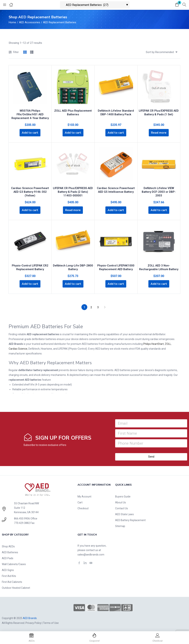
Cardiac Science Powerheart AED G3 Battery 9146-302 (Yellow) (30, 191)
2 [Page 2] (91, 307)
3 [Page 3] (98, 307)
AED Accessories (30, 22)
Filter (14, 52)
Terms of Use (51, 622)
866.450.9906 (22, 518)
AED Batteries (10, 552)
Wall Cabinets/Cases (14, 564)
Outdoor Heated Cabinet (16, 587)
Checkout (83, 508)
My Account (84, 496)
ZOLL (168, 343)
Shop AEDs (8, 546)
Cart (80, 502)
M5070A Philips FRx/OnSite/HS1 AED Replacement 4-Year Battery (30, 114)
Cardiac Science (18, 348)
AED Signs (8, 570)
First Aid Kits (9, 575)
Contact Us (122, 508)
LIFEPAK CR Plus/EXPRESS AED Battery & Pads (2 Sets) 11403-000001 (73, 191)
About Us (121, 502)
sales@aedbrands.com (91, 554)
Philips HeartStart (153, 343)
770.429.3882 (22, 522)
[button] (177, 5)
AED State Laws (124, 514)
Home (12, 22)
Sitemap (120, 526)
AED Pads (8, 558)
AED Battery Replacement (130, 520)
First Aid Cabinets (12, 581)
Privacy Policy (33, 622)
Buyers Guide (123, 496)
